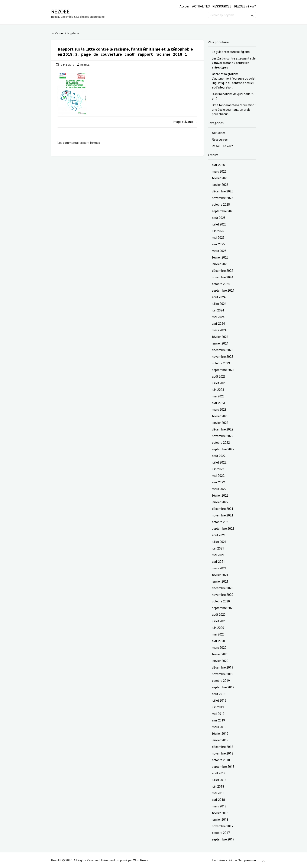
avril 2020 (218, 641)
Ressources (220, 140)
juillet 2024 (219, 304)
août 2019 (219, 694)
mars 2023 (219, 410)
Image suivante (185, 122)
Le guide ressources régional (231, 52)
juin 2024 (218, 310)
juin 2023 (218, 390)
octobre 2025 (221, 205)
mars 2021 (219, 568)
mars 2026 (219, 172)
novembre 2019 (223, 674)
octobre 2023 (221, 363)
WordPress (141, 860)
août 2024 (219, 297)
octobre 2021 (221, 522)
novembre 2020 (223, 595)
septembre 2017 (223, 839)
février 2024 (220, 337)
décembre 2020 (223, 588)
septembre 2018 (223, 767)
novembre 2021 (223, 515)
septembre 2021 (223, 529)
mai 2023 (218, 396)
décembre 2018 (223, 747)
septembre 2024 (223, 291)
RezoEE (60, 11)
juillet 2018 (219, 780)
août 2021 (219, 535)
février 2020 (220, 654)
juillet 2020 (219, 621)
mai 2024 (218, 317)
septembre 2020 (223, 608)
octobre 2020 (221, 601)
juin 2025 (218, 231)
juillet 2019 (219, 701)
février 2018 (220, 813)
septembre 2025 (223, 211)
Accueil (184, 6)
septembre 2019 (223, 687)
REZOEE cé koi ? (245, 6)
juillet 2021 (219, 542)
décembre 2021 (223, 509)
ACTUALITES (201, 6)
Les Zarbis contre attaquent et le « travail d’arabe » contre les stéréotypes (234, 63)
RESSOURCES (222, 6)
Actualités (219, 133)
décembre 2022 (223, 429)
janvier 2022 (220, 502)
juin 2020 (218, 628)
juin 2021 (218, 548)
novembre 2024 (223, 277)
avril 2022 (218, 482)
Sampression (247, 860)
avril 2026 (218, 165)
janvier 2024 (220, 343)
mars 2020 (219, 648)
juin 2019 (218, 707)
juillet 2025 (219, 224)
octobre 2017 (221, 833)
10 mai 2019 (67, 65)
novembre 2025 (223, 198)
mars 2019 (219, 727)
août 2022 (219, 456)
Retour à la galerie (65, 33)
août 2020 (219, 615)
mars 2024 (219, 330)
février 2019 (220, 734)
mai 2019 (218, 714)
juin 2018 (218, 787)
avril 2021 (218, 562)
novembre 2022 (223, 436)
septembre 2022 (223, 449)
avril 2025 (218, 244)
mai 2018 (218, 793)
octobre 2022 (221, 443)
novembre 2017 (223, 826)
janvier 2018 (220, 820)
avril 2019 (218, 720)
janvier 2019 (220, 740)
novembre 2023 (223, 357)
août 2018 (219, 773)
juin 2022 (218, 469)
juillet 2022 (219, 462)
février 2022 (220, 496)
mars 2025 (219, 251)
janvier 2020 (220, 661)
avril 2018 (218, 800)
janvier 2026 (220, 185)
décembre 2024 (223, 271)
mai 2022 (218, 476)
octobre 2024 (221, 284)
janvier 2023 (220, 423)
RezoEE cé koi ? (222, 146)
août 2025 (219, 218)
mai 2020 (218, 634)
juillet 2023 (219, 383)
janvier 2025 (220, 264)
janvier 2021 (220, 582)
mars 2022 (219, 489)
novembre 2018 (223, 753)
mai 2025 (218, 238)
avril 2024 (218, 324)
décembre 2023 (223, 350)
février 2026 (220, 178)
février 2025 (220, 257)
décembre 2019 (223, 667)
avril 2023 (218, 403)
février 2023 (220, 416)
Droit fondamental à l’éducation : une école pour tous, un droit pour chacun (234, 110)
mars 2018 (219, 806)
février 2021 (220, 575)
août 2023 (219, 377)
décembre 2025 (223, 191)
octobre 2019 (221, 681)
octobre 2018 (221, 760)
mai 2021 (218, 555)
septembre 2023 (223, 370)
